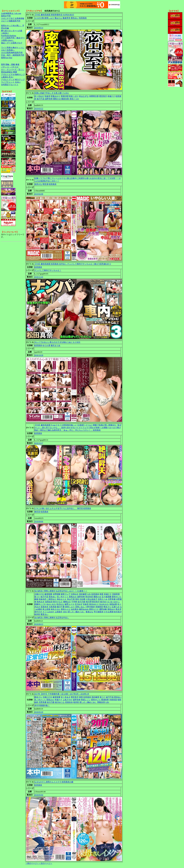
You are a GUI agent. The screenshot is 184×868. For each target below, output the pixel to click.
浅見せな (38, 184)
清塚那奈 (99, 607)
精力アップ (20, 80)
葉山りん (58, 18)
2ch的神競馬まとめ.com (11, 13)
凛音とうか (74, 99)
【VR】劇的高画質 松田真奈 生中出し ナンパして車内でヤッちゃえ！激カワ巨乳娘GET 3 (73, 264)
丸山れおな (104, 604)
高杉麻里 (83, 594)
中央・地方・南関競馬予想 (13, 55)
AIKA (65, 612)
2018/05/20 (39, 712)
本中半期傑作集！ (42, 705)
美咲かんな (66, 609)
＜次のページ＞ (46, 863)
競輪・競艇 (10, 64)
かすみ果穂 (109, 612)
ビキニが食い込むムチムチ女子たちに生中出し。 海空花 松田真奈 (63, 508)
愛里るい (44, 614)
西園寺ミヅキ (40, 604)
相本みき (41, 602)
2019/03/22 (39, 109)
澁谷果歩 (75, 609)
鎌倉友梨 (65, 99)
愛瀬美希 (105, 700)
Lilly (89, 594)
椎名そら (107, 607)
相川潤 (89, 602)
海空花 (37, 512)
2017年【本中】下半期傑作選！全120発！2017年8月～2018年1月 (62, 694)
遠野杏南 (49, 99)
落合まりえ (62, 599)
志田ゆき (75, 594)
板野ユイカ (69, 604)
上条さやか (67, 700)
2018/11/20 (39, 277)
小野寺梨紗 (90, 607)
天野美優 (112, 599)
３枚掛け (5, 33)
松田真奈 (83, 18)
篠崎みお (67, 602)
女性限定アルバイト (10, 85)
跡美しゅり (49, 18)
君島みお (73, 597)
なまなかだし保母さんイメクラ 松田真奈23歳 (54, 782)
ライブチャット (8, 82)
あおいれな (51, 604)
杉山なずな (84, 96)
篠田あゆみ (84, 609)
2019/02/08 (39, 194)
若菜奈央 (44, 607)
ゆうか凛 (46, 345)
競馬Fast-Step (7, 58)
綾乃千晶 (41, 99)
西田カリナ (94, 609)
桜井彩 (37, 614)
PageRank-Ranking (9, 36)
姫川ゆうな (105, 602)
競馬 (3, 64)
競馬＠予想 (6, 16)
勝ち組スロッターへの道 (12, 31)
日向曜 (82, 599)
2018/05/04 (39, 795)
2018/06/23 (39, 624)
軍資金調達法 (7, 72)
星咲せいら (117, 597)
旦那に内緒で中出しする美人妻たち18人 (52, 93)
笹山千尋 (71, 599)
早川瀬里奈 (99, 612)
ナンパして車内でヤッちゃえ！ (48, 270)
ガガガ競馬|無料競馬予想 (12, 53)
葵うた (37, 597)
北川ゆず (79, 604)
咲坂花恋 (43, 599)
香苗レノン (86, 700)
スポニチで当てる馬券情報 (13, 18)
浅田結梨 (113, 604)
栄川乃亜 (81, 602)
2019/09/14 (39, 28)
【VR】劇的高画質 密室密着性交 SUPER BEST (54, 15)
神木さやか (55, 609)
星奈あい (53, 597)
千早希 (74, 602)
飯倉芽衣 (67, 18)
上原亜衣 (58, 612)
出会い (18, 82)
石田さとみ (103, 599)
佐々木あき (39, 96)
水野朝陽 (56, 594)
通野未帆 (103, 609)
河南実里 (116, 594)
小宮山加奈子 (92, 599)
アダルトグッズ (8, 80)
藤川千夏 (61, 607)
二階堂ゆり (52, 599)
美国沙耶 (65, 96)
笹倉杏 (47, 96)
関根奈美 (101, 702)
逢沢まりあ (55, 345)
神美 (101, 594)
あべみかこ (115, 602)
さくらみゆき (48, 612)
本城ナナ (111, 96)
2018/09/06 (39, 521)
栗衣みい (75, 18)
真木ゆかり (94, 604)
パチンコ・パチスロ (10, 67)
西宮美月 (103, 96)
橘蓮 (36, 599)
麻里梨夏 (48, 594)
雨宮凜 (45, 184)
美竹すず (38, 612)
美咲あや (111, 609)
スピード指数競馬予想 (11, 21)
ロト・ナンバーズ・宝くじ (13, 69)
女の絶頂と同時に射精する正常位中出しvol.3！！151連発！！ (61, 591)
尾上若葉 (46, 609)
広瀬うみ (116, 607)
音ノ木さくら (63, 597)
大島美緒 (53, 607)
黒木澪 (118, 609)
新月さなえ (58, 602)
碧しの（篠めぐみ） (77, 612)
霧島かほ (57, 99)
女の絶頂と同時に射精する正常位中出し (52, 618)
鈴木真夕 (118, 612)
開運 (15, 72)
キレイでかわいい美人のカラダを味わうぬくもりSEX (57, 342)
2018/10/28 (39, 355)
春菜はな (89, 612)
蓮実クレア (66, 594)
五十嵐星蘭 (106, 597)
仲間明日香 (94, 96)
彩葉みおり (55, 96)
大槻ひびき (39, 594)
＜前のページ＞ (32, 863)
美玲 (77, 599)
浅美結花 (49, 602)
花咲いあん (80, 607)
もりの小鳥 (39, 18)
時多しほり (74, 96)
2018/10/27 (39, 443)
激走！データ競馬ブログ (12, 43)
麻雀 (17, 64)
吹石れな (60, 604)
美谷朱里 (89, 597)
